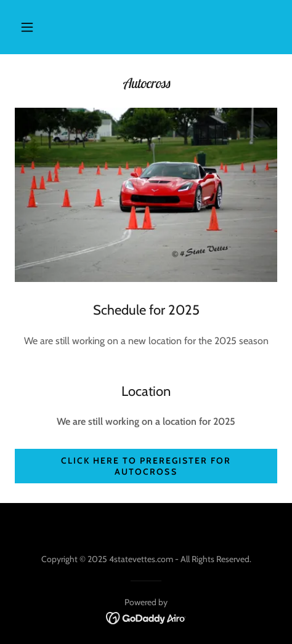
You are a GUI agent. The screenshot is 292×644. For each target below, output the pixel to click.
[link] (146, 617)
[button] (27, 27)
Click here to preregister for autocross (146, 466)
